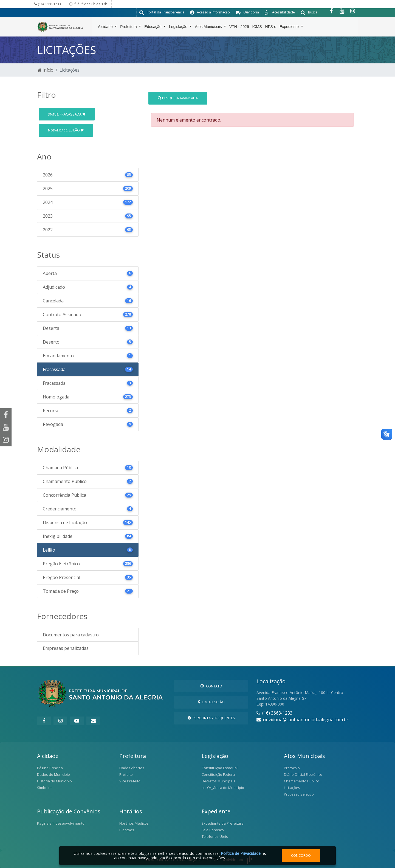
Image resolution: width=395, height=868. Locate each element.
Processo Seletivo (299, 794)
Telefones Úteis (215, 836)
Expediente (290, 28)
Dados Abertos (132, 768)
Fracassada (67, 114)
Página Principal (50, 768)
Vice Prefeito (130, 781)
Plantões (127, 830)
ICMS (257, 28)
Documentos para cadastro (71, 634)
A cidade (106, 28)
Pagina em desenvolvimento (61, 823)
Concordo (301, 855)
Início (45, 70)
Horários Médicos (134, 823)
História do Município (54, 781)
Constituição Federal (219, 774)
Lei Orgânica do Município (223, 787)
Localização (211, 702)
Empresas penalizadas (66, 648)
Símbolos (45, 787)
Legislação (179, 28)
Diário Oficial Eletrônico (303, 774)
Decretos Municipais (218, 781)
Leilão (66, 130)
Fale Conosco (213, 830)
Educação (153, 28)
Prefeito (126, 774)
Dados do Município (53, 774)
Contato (211, 686)
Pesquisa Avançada (178, 98)
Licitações (292, 787)
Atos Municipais (209, 28)
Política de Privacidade (241, 853)
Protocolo (292, 768)
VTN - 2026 (239, 28)
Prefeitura (129, 28)
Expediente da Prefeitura (223, 823)
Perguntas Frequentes (211, 718)
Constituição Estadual (220, 768)
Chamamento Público (302, 781)
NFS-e (271, 28)
